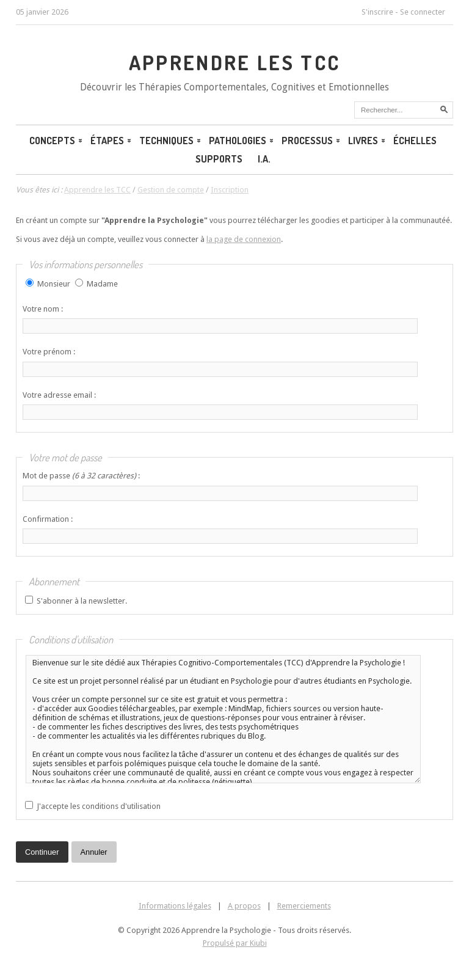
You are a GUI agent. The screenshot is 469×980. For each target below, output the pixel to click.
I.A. (264, 159)
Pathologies (241, 141)
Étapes (110, 141)
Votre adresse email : (59, 395)
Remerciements (304, 906)
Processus (310, 141)
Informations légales (175, 906)
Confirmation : (48, 519)
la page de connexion (244, 239)
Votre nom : (43, 309)
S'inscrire (377, 12)
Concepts (55, 141)
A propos (244, 906)
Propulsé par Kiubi (235, 943)
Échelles (415, 141)
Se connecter (423, 12)
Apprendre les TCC (235, 62)
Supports (219, 159)
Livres (366, 141)
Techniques (169, 141)
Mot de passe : (81, 476)
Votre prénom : (49, 352)
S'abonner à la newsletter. (82, 601)
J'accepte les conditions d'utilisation (99, 806)
